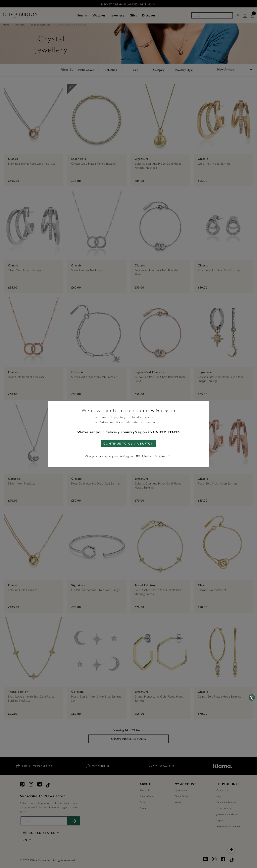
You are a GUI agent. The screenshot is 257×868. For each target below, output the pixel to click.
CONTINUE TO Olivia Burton (128, 443)
